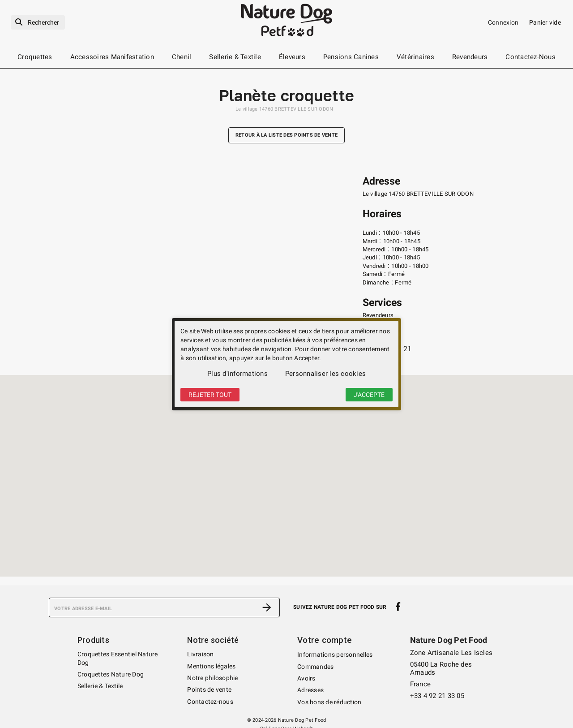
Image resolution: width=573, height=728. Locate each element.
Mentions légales (211, 666)
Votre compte (323, 640)
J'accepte (369, 395)
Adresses (310, 689)
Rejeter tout (210, 395)
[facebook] (398, 607)
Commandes (315, 666)
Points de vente (209, 689)
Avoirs (306, 678)
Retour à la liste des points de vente (286, 136)
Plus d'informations (237, 374)
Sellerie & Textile (100, 686)
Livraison (200, 654)
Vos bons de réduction (329, 702)
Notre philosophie (212, 678)
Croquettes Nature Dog (111, 674)
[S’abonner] (267, 607)
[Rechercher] (38, 23)
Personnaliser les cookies (325, 374)
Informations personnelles (335, 654)
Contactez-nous (210, 702)
